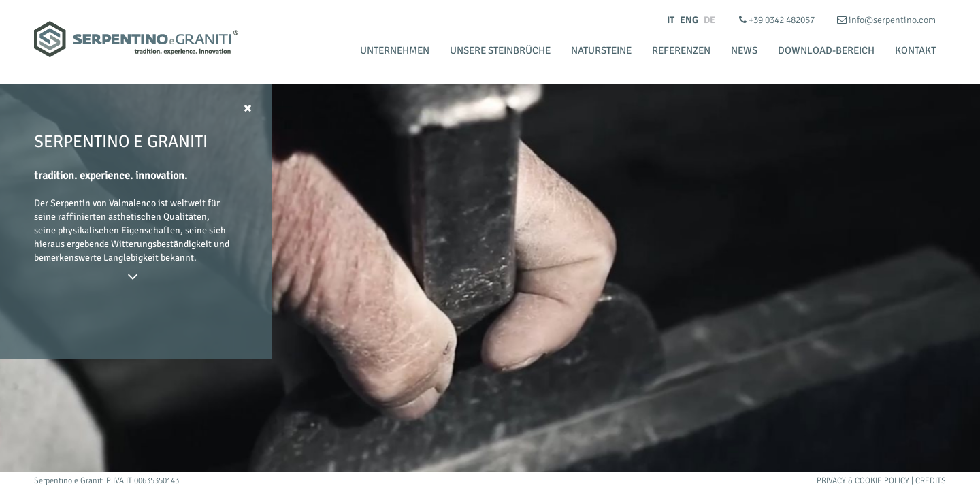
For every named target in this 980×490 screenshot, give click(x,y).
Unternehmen (395, 50)
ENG (689, 20)
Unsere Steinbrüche (500, 50)
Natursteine (601, 50)
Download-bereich (826, 50)
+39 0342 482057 (778, 20)
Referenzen (681, 50)
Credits (931, 481)
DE (709, 20)
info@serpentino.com (886, 20)
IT (671, 20)
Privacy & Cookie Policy (863, 481)
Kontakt (915, 50)
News (744, 50)
